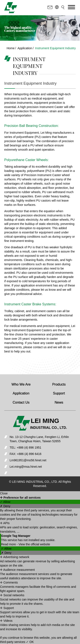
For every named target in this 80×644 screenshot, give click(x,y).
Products (59, 384)
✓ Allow (5, 502)
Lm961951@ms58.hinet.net (28, 460)
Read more (9, 544)
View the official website (34, 544)
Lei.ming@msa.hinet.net (26, 467)
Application (25, 48)
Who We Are (21, 384)
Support (59, 393)
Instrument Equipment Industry (55, 48)
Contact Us (21, 402)
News (59, 402)
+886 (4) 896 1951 (29, 448)
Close (4, 493)
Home (11, 48)
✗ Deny (5, 506)
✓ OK (30, 642)
